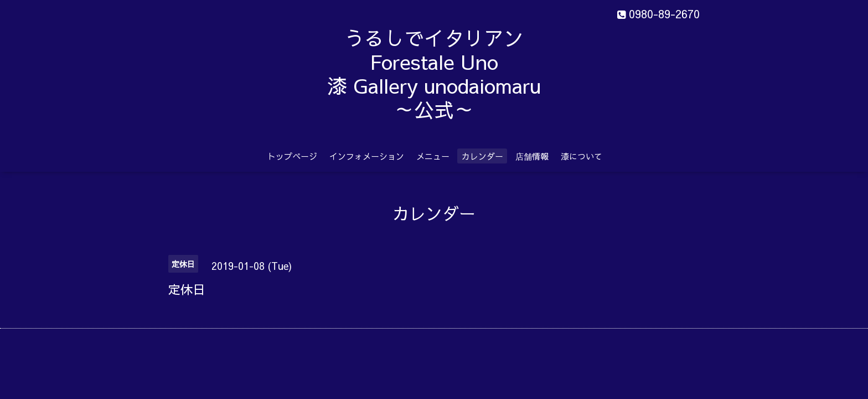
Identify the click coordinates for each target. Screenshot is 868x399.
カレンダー (482, 156)
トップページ (292, 156)
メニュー (433, 156)
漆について (582, 156)
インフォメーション (367, 156)
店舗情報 (532, 156)
